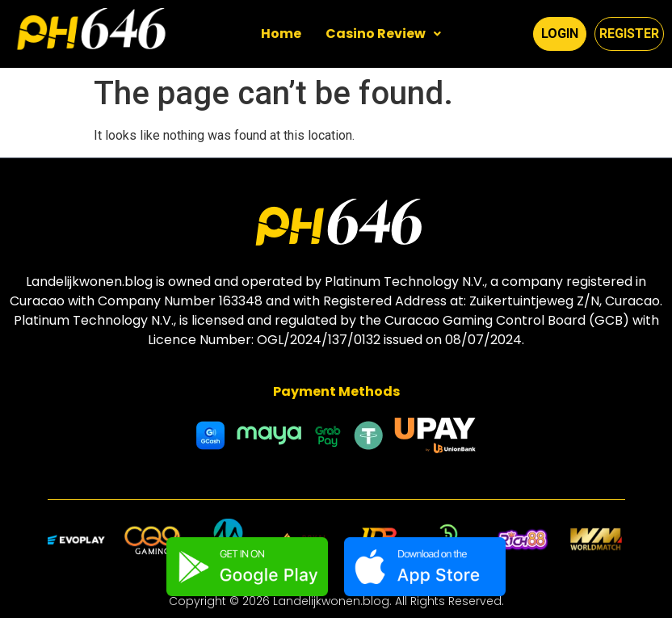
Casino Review (383, 34)
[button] (383, 34)
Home (281, 34)
